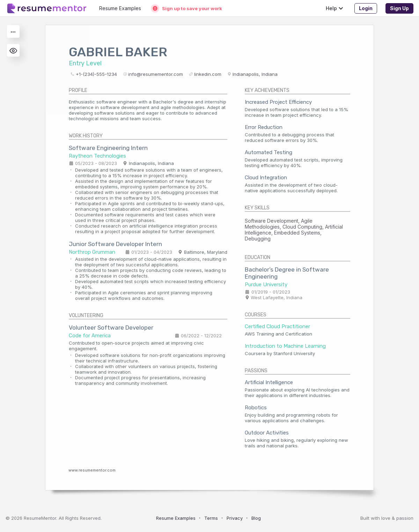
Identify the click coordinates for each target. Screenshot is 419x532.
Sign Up (399, 8)
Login (366, 8)
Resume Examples (176, 518)
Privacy (235, 518)
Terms (211, 518)
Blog (256, 518)
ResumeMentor (40, 518)
